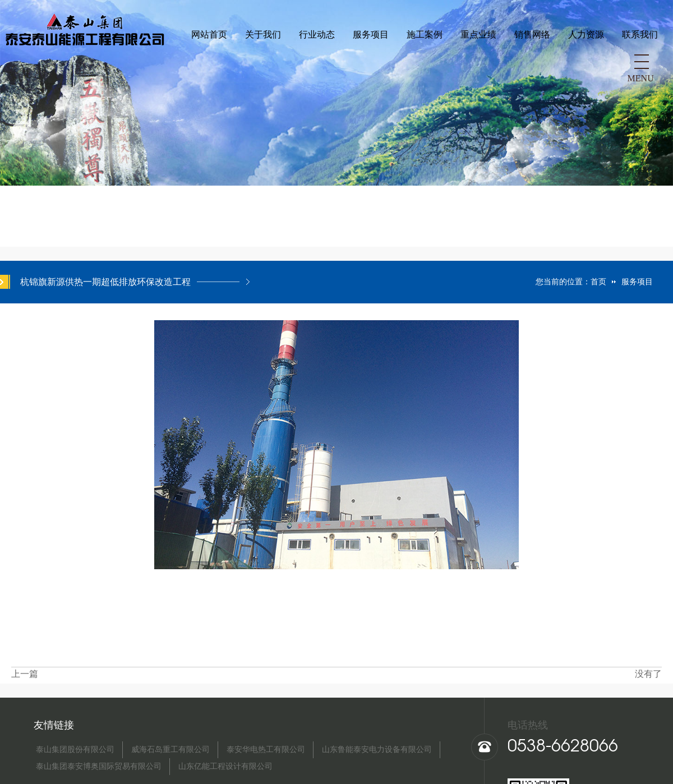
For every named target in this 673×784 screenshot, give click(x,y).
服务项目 (207, 64)
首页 (598, 282)
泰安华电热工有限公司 (266, 750)
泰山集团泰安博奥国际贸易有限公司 (99, 767)
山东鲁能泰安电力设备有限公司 (377, 750)
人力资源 (422, 64)
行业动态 (153, 64)
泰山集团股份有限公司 (75, 750)
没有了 (648, 674)
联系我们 (476, 64)
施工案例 (261, 64)
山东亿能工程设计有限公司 (225, 767)
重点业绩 (315, 64)
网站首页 (45, 64)
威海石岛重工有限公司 (170, 750)
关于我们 (99, 64)
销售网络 (368, 64)
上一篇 (25, 674)
